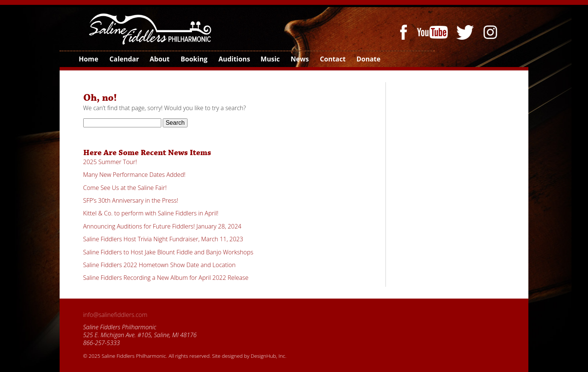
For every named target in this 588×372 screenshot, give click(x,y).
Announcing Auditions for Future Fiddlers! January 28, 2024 (162, 226)
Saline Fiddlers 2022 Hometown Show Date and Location (160, 265)
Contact (332, 59)
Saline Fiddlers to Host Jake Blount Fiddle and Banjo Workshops (168, 252)
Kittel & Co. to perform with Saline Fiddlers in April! (151, 213)
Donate (368, 59)
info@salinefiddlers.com (115, 315)
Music (270, 59)
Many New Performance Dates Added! (134, 175)
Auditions (234, 59)
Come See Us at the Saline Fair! (125, 188)
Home (88, 59)
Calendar (124, 59)
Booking (194, 59)
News (299, 59)
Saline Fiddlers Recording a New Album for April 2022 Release (166, 278)
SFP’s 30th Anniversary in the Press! (131, 200)
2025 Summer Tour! (110, 162)
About (159, 59)
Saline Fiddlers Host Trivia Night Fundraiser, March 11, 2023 (163, 239)
